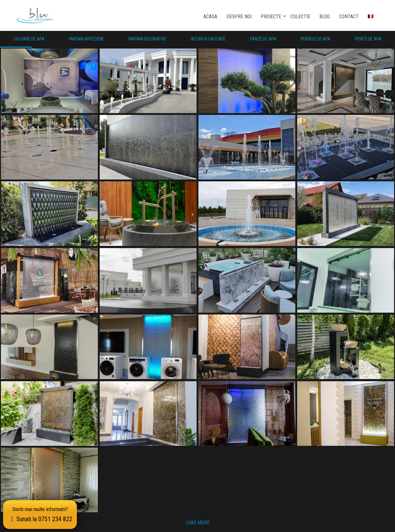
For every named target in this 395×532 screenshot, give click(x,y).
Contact (349, 17)
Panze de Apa (263, 39)
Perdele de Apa (316, 39)
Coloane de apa (29, 39)
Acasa (210, 17)
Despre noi (239, 17)
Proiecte (271, 16)
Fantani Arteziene (86, 39)
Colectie (300, 17)
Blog (325, 17)
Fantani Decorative (147, 39)
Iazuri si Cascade (208, 39)
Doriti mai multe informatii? (40, 514)
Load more (198, 523)
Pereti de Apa (368, 39)
